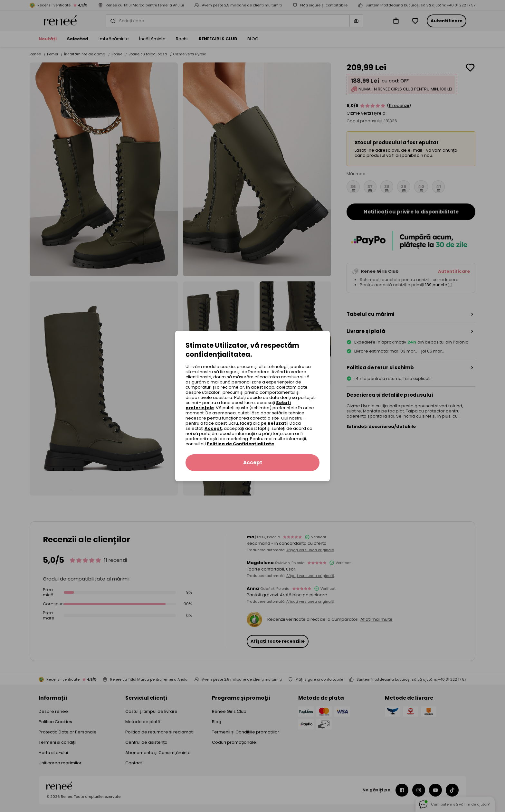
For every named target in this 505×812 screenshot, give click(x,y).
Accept (213, 428)
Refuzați (278, 423)
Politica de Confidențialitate (240, 444)
